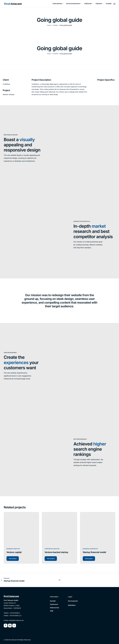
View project (13, 559)
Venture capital (14, 552)
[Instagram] (14, 626)
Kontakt (109, 4)
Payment (100, 4)
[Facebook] (6, 626)
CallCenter (89, 4)
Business (10, 549)
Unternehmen (58, 4)
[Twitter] (10, 626)
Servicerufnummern (74, 4)
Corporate (49, 549)
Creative (17, 549)
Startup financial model (94, 552)
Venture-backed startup (56, 552)
